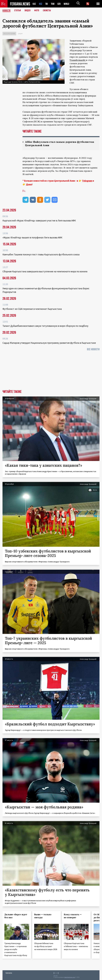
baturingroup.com (70, 977)
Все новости (93, 349)
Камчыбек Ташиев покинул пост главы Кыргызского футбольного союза (41, 254)
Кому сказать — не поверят (73, 916)
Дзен (29, 184)
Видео (28, 11)
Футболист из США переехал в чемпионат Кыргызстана (32, 309)
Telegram (87, 181)
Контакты (9, 973)
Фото (37, 11)
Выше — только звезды (43, 916)
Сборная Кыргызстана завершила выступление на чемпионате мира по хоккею (45, 271)
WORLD (67, 4)
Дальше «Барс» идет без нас (16, 916)
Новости (7, 11)
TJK (47, 4)
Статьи (18, 11)
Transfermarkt (78, 60)
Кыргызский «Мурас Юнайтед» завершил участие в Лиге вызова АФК (39, 221)
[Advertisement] (51, 371)
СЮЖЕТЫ (47, 11)
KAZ (34, 4)
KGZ (41, 4)
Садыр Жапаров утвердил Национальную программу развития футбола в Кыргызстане (49, 343)
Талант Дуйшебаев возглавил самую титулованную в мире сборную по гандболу (45, 326)
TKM (53, 4)
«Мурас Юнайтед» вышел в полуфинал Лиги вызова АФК (32, 237)
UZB (60, 4)
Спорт (20, 34)
